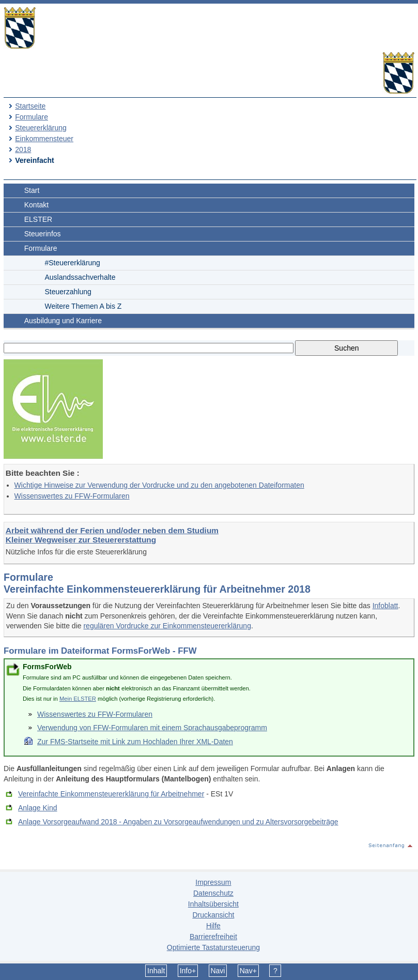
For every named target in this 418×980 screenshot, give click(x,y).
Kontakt (36, 205)
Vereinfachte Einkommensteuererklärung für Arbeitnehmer (111, 794)
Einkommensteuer (44, 139)
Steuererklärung (41, 128)
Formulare (32, 117)
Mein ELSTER (78, 699)
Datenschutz (213, 893)
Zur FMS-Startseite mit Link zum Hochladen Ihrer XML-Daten (135, 742)
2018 (23, 149)
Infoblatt (385, 606)
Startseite (30, 106)
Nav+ (248, 971)
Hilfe (213, 926)
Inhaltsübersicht (213, 904)
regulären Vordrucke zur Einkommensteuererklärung (167, 626)
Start (32, 190)
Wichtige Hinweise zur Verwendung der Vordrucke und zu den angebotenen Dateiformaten (159, 485)
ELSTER (38, 219)
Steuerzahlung (68, 292)
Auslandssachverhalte (80, 277)
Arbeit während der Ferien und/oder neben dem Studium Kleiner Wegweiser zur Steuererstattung (112, 535)
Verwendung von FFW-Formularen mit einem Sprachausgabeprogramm (152, 728)
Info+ (188, 971)
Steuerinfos (43, 234)
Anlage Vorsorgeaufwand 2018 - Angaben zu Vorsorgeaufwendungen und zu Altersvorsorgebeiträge (178, 822)
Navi (218, 971)
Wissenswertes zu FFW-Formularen (72, 496)
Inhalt (156, 971)
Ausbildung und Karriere (63, 321)
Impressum (213, 882)
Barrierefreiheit (213, 937)
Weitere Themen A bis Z (83, 306)
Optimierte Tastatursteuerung (213, 947)
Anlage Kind (38, 808)
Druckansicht (213, 915)
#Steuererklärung (73, 263)
